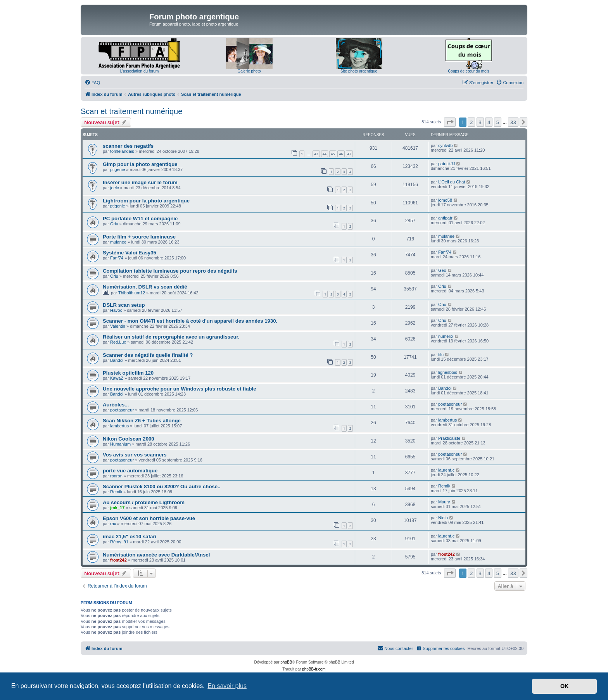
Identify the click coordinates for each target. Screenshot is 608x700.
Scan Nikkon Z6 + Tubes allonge (142, 421)
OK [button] (565, 686)
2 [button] (471, 122)
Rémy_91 (119, 542)
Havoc (116, 310)
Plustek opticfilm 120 (128, 373)
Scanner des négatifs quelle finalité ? (148, 355)
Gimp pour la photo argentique (140, 164)
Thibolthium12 (132, 293)
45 (333, 154)
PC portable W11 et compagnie (140, 219)
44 (325, 154)
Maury (444, 502)
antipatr (445, 218)
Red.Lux (118, 342)
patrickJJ (446, 164)
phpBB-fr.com (314, 669)
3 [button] (480, 122)
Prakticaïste (449, 438)
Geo (442, 270)
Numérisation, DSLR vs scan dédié (145, 287)
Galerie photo (249, 71)
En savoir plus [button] (227, 686)
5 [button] (498, 122)
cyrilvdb (445, 145)
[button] (450, 122)
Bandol (117, 360)
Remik (116, 492)
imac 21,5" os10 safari (130, 537)
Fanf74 (117, 258)
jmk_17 (117, 508)
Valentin (118, 326)
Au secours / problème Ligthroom (144, 502)
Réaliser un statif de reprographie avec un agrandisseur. (171, 337)
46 (341, 154)
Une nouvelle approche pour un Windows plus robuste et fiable (180, 389)
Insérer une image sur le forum (140, 182)
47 (349, 154)
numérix (446, 336)
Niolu (443, 518)
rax (113, 524)
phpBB (286, 662)
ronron (116, 476)
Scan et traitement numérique (131, 111)
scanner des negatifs (128, 146)
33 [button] (513, 122)
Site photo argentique (359, 71)
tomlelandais (122, 151)
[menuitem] (92, 83)
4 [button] (489, 122)
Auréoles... (116, 405)
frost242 (118, 560)
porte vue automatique (130, 471)
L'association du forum (140, 71)
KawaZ (117, 378)
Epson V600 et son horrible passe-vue (149, 518)
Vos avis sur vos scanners (135, 455)
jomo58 (445, 200)
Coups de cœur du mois (469, 71)
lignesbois (448, 372)
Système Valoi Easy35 (130, 253)
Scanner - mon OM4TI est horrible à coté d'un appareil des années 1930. (190, 321)
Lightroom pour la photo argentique (146, 201)
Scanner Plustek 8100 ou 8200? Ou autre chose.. (161, 487)
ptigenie (118, 169)
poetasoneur (122, 410)
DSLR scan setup (124, 305)
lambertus (119, 426)
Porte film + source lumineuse (139, 237)
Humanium (120, 444)
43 (316, 154)
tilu (441, 354)
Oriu (114, 224)
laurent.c (446, 470)
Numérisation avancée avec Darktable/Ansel (156, 555)
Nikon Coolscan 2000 (129, 439)
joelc (115, 188)
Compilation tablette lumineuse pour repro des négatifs (170, 271)
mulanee (118, 242)
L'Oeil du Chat (452, 182)
